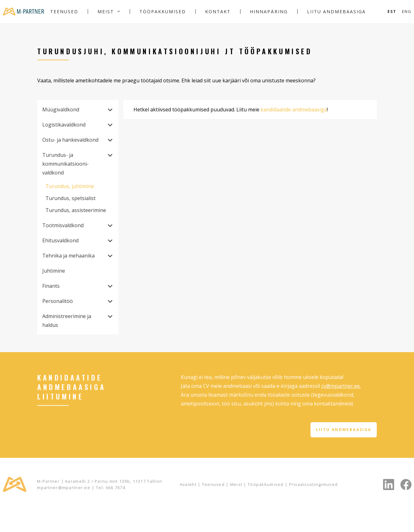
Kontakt (218, 12)
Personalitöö (58, 301)
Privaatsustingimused (313, 484)
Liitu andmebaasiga (336, 12)
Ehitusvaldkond (60, 240)
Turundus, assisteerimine (76, 210)
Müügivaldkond (61, 109)
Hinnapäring (269, 12)
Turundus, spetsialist (71, 198)
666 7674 (115, 488)
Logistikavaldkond (64, 125)
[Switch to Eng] (407, 12)
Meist (106, 12)
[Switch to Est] (392, 12)
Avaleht (188, 484)
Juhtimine (54, 271)
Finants (51, 286)
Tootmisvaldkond (63, 225)
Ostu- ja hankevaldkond (70, 140)
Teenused (64, 12)
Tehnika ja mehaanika (68, 256)
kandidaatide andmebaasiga (294, 109)
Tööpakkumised (163, 12)
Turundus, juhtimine (70, 186)
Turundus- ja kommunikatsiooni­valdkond (65, 164)
